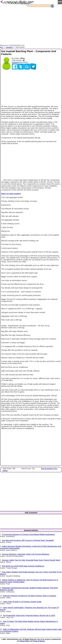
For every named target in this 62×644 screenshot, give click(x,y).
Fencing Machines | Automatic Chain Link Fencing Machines (26, 554)
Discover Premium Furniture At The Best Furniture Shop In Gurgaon (30, 596)
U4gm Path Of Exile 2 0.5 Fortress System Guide (22, 602)
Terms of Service (39, 641)
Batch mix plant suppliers (11, 194)
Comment (15, 62)
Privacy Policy (25, 641)
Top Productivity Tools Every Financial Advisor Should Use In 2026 (29, 615)
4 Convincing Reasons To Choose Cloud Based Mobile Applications (28, 534)
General (9, 47)
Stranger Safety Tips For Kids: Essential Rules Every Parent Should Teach (31, 560)
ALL (2, 47)
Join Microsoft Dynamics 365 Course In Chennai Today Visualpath (28, 540)
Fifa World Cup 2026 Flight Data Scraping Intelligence (23, 566)
